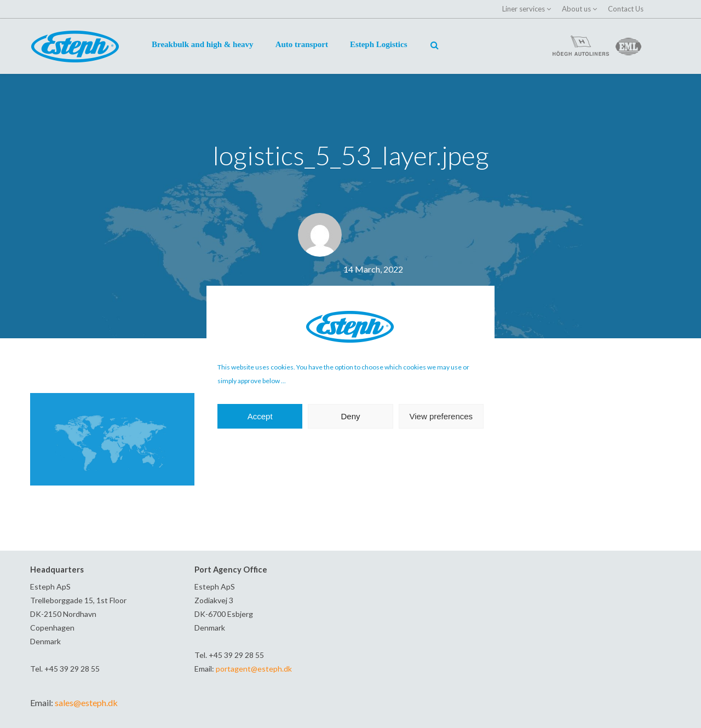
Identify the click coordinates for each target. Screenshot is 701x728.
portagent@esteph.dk (254, 669)
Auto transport (302, 44)
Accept (260, 416)
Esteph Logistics (379, 44)
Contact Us (626, 9)
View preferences (441, 416)
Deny (350, 416)
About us (576, 9)
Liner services (524, 9)
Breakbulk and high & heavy (203, 44)
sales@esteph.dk (86, 703)
